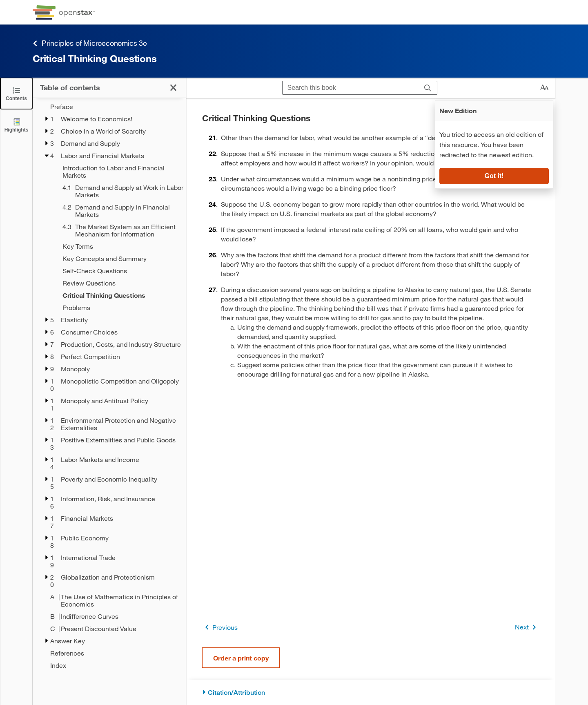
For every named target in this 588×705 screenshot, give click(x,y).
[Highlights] (16, 125)
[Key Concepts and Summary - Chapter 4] (119, 259)
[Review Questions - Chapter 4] (119, 283)
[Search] (428, 88)
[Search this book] (351, 88)
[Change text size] (544, 88)
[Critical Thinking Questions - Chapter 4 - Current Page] (119, 295)
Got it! (494, 176)
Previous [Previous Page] (220, 627)
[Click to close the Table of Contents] (16, 93)
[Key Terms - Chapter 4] (119, 246)
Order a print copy (241, 658)
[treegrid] (109, 386)
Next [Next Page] (527, 627)
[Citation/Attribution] (371, 693)
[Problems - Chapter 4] (119, 308)
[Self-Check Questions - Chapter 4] (119, 271)
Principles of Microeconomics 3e (90, 43)
